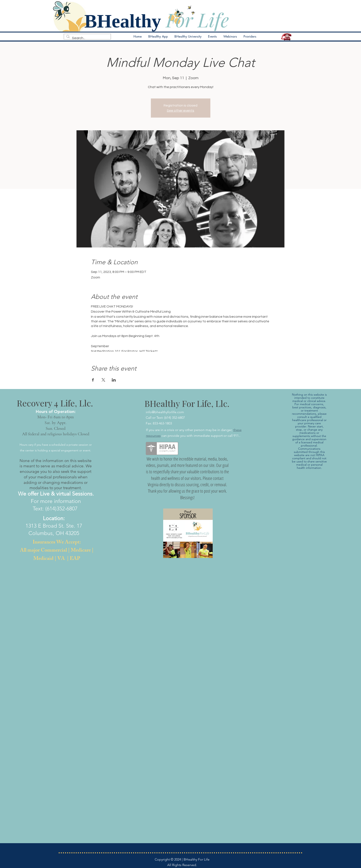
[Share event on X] (103, 380)
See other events (180, 111)
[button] (212, 37)
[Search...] (87, 38)
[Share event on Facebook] (93, 380)
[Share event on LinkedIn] (114, 380)
